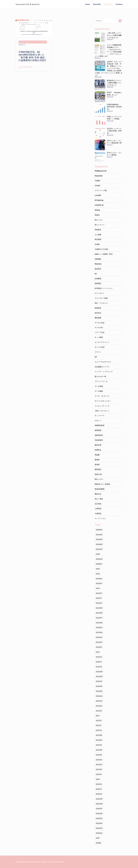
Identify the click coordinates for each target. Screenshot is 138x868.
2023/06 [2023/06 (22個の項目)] (99, 623)
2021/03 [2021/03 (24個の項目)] (99, 765)
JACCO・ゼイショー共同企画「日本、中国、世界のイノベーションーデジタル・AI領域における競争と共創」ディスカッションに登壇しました (109, 68)
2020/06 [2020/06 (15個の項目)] (99, 814)
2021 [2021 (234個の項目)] (98, 716)
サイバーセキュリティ (103, 401)
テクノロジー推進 (101, 298)
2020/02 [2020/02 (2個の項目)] (99, 833)
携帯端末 (98, 469)
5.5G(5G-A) (99, 205)
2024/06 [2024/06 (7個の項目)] (99, 544)
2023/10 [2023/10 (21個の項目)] (99, 603)
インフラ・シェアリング (104, 372)
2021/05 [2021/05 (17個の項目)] (99, 755)
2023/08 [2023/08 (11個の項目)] (99, 613)
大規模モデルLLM (101, 249)
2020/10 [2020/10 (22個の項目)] (99, 794)
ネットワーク (100, 416)
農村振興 (98, 318)
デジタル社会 (100, 323)
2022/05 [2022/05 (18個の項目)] (99, 691)
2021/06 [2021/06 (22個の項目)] (99, 750)
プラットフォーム (101, 381)
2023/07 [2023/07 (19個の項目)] (99, 618)
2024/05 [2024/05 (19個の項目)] (99, 539)
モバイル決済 (100, 347)
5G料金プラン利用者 (102, 484)
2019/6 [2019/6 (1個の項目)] (98, 843)
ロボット (98, 420)
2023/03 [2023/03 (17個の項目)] (99, 637)
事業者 (97, 460)
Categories (108, 4)
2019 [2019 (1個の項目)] (98, 838)
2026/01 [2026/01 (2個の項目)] (99, 564)
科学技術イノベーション (104, 288)
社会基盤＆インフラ (102, 367)
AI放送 (97, 215)
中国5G (22, 42)
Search (120, 21)
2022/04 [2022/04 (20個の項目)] (99, 696)
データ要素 (99, 391)
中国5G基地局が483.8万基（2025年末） (114, 107)
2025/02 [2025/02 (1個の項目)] (99, 579)
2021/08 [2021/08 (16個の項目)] (99, 740)
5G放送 (97, 210)
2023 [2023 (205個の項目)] (98, 588)
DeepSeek (99, 176)
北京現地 (98, 504)
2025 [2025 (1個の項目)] (98, 569)
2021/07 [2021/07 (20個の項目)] (99, 745)
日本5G (97, 186)
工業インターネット (102, 411)
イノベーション (100, 518)
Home (87, 4)
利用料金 (98, 450)
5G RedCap (99, 200)
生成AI (97, 244)
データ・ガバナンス (102, 396)
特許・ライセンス (101, 303)
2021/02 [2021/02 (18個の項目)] (99, 770)
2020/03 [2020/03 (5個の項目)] (99, 828)
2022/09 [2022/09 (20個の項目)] (99, 672)
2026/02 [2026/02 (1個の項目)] (99, 530)
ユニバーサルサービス (103, 362)
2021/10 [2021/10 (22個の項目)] (99, 730)
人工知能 (98, 235)
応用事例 (28, 42)
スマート (98, 352)
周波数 (97, 455)
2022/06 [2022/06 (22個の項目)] (99, 686)
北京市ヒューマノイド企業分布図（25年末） (114, 131)
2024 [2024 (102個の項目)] (98, 574)
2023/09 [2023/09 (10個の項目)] (99, 608)
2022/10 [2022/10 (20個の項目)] (99, 667)
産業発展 (98, 430)
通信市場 (43, 42)
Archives (119, 4)
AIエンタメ (99, 220)
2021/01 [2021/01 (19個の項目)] (99, 774)
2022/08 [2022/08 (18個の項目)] (99, 677)
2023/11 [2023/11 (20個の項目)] (99, 598)
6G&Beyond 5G (101, 171)
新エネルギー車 (100, 376)
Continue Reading (25, 67)
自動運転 (98, 259)
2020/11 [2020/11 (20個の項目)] (99, 789)
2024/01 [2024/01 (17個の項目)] (99, 584)
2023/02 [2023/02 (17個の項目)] (99, 642)
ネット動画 (99, 337)
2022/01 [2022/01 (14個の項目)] (99, 711)
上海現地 (98, 509)
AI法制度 (98, 239)
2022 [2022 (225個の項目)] (98, 652)
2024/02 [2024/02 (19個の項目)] (99, 535)
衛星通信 (98, 283)
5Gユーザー (99, 479)
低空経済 (98, 269)
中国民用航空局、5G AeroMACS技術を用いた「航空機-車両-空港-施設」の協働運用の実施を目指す (33, 56)
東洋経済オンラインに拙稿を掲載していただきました (114, 83)
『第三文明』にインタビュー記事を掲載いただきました (114, 35)
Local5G (98, 195)
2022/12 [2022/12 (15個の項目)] (99, 657)
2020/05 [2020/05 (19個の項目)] (99, 818)
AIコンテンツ (100, 225)
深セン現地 (99, 499)
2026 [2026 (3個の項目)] (98, 554)
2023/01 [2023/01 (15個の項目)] (99, 647)
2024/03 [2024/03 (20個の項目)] (99, 549)
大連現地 (98, 513)
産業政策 (98, 308)
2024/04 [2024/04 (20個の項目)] (99, 559)
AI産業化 (98, 230)
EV (96, 274)
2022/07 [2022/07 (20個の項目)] (99, 681)
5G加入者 (98, 474)
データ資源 (99, 386)
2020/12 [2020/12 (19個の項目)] (99, 784)
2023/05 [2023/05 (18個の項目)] (99, 628)
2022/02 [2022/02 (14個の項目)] (99, 706)
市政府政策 (99, 440)
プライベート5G (101, 191)
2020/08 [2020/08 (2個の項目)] (99, 804)
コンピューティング (102, 406)
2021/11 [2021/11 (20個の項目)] (99, 725)
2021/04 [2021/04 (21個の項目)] (99, 760)
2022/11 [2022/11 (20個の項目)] (99, 662)
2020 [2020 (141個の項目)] (98, 779)
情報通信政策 (100, 425)
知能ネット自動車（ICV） (104, 254)
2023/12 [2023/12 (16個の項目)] (99, 593)
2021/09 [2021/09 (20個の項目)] (99, 735)
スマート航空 (35, 42)
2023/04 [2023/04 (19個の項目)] (99, 632)
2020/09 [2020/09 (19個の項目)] (99, 799)
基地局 (97, 465)
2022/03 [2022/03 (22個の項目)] (99, 701)
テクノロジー (100, 293)
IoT (96, 357)
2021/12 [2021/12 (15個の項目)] (99, 721)
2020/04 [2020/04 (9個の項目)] (99, 823)
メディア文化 (100, 332)
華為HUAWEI (100, 489)
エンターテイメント (102, 342)
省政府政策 (99, 435)
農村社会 (98, 494)
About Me (97, 4)
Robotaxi (98, 264)
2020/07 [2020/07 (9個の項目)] (99, 809)
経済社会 (98, 313)
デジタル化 (99, 327)
